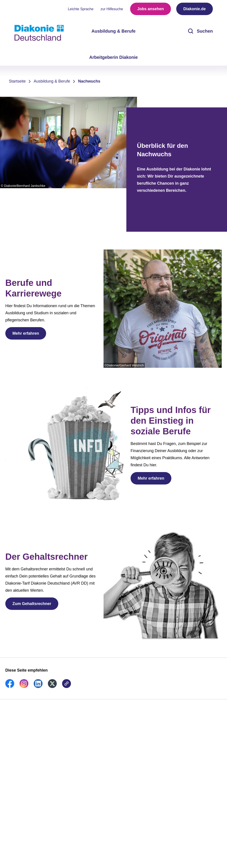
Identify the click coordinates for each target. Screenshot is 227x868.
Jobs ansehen (151, 9)
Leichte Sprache (81, 9)
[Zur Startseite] (39, 33)
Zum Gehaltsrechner (32, 604)
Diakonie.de (195, 9)
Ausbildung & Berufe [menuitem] (114, 31)
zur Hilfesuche (112, 9)
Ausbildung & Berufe (52, 81)
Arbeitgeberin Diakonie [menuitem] (114, 57)
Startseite (17, 81)
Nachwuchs (89, 81)
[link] (10, 687)
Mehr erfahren (26, 333)
